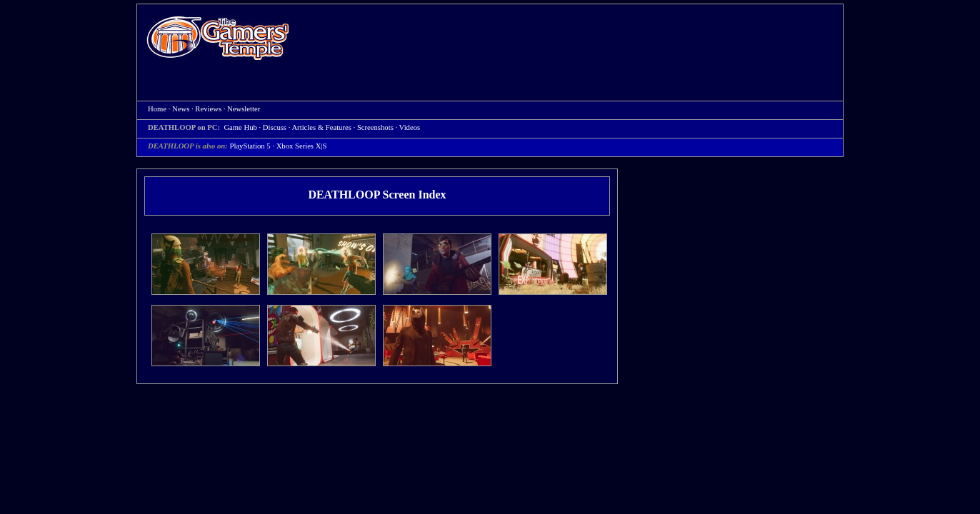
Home (218, 37)
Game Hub (240, 127)
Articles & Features (321, 127)
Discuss (275, 127)
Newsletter (244, 109)
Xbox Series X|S (302, 146)
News (181, 109)
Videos (410, 127)
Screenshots (375, 127)
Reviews (208, 109)
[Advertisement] (574, 40)
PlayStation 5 (250, 146)
